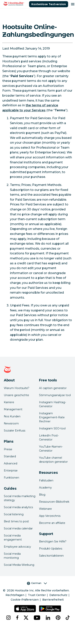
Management (13, 409)
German (37, 583)
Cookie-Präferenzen (25, 600)
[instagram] (8, 618)
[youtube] (37, 618)
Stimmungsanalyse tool (55, 395)
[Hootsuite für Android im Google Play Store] (50, 609)
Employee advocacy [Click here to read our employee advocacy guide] (17, 547)
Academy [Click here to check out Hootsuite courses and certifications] (45, 488)
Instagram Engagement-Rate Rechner (52, 417)
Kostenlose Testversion (49, 4)
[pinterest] (58, 618)
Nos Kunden (12, 416)
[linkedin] (48, 618)
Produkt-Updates (51, 549)
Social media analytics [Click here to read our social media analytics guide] (18, 507)
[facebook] (17, 618)
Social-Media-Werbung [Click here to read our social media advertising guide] (19, 565)
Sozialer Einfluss (15, 431)
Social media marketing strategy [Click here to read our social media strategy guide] (20, 498)
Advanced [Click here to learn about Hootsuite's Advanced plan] (11, 463)
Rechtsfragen (15, 595)
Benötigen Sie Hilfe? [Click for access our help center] (53, 541)
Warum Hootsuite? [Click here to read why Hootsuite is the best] (17, 388)
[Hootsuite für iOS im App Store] (25, 609)
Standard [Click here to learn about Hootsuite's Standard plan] (10, 456)
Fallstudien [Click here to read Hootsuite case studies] (46, 480)
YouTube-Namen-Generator (51, 449)
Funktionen (11, 478)
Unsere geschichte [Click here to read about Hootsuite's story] (16, 395)
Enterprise (11, 471)
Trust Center (37, 595)
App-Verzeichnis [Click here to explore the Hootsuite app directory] (50, 516)
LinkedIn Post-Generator (49, 438)
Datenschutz (58, 595)
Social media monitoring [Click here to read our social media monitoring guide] (12, 556)
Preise (8, 449)
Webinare (45, 509)
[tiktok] (67, 618)
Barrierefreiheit (53, 600)
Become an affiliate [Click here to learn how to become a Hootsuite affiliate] (52, 523)
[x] (26, 618)
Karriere (9, 402)
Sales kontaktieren (51, 556)
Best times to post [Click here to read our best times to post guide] (16, 521)
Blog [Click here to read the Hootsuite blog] (42, 495)
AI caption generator (53, 388)
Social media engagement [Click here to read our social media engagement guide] (13, 538)
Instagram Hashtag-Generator (53, 404)
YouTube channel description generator (53, 460)
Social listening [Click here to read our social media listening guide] (14, 514)
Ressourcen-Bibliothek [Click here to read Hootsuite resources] (54, 502)
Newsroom (11, 423)
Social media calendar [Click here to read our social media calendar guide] (18, 528)
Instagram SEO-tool (52, 428)
